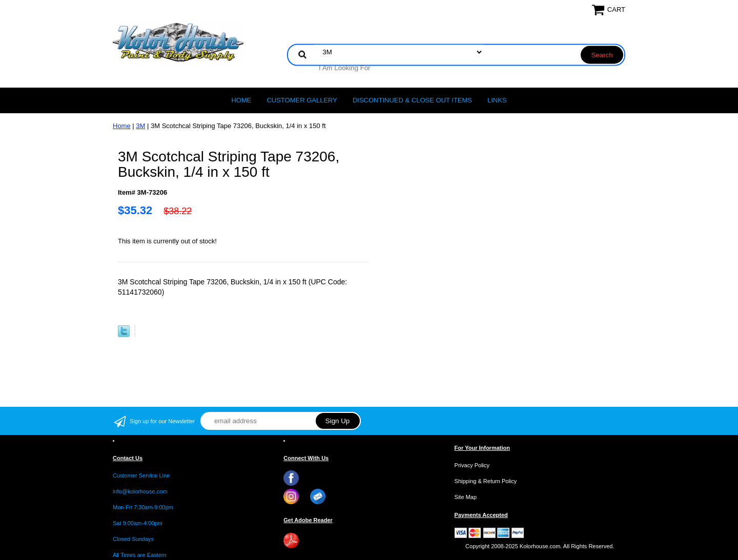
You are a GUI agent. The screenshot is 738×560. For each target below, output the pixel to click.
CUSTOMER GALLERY (302, 100)
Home (241, 100)
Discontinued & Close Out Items (412, 100)
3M (140, 126)
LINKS (497, 100)
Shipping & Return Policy (486, 481)
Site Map (466, 497)
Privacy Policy (472, 465)
